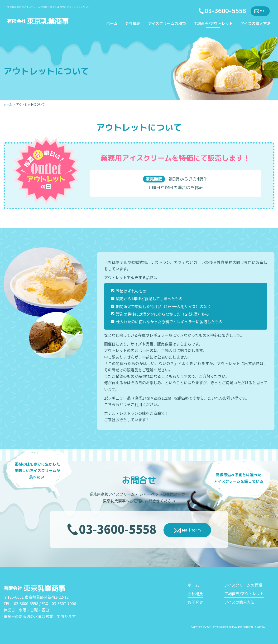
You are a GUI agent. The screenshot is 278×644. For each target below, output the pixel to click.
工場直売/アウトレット (213, 24)
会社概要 (133, 24)
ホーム (112, 24)
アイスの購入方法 (256, 24)
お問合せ (195, 602)
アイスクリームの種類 (167, 24)
